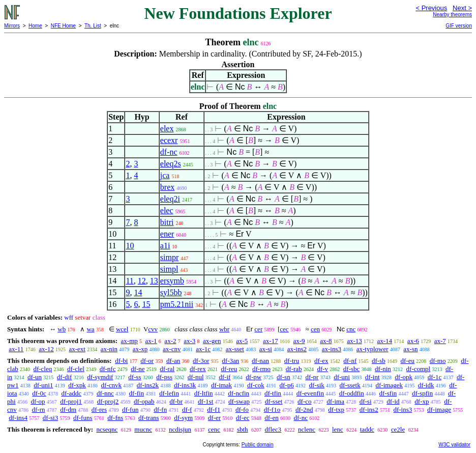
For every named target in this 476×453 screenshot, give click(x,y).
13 (154, 281)
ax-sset (235, 349)
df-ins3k (185, 385)
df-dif (65, 377)
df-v (322, 369)
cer (258, 329)
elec (167, 210)
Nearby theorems (452, 15)
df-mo (438, 361)
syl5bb (171, 292)
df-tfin (273, 393)
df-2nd (304, 409)
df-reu (229, 369)
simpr (169, 257)
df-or (147, 361)
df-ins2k (148, 385)
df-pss (164, 377)
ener (167, 234)
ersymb (172, 281)
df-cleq (42, 369)
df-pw (254, 377)
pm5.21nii (177, 304)
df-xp (422, 401)
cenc (214, 429)
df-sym (183, 418)
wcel (122, 329)
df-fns (115, 418)
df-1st (205, 401)
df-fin (137, 393)
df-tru (292, 361)
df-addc (71, 393)
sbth (243, 429)
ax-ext (77, 349)
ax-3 (189, 341)
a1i (165, 246)
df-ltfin (204, 393)
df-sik (316, 385)
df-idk (426, 385)
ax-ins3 (332, 349)
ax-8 (326, 341)
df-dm (68, 409)
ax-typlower (373, 349)
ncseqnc (107, 429)
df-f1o (272, 409)
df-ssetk (350, 385)
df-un (35, 377)
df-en (271, 418)
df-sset (274, 401)
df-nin (383, 369)
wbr (224, 329)
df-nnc (105, 393)
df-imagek (389, 385)
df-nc (169, 152)
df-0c (39, 393)
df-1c (435, 377)
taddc (367, 429)
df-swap (239, 401)
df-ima (335, 401)
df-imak (221, 385)
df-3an (230, 361)
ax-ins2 (297, 349)
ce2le (398, 429)
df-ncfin (239, 393)
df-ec (243, 418)
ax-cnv (172, 349)
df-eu (408, 361)
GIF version (459, 26)
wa (90, 329)
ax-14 (385, 341)
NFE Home (63, 26)
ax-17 (271, 341)
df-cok (256, 385)
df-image (439, 409)
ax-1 (151, 341)
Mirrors (12, 26)
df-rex (198, 369)
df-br (176, 401)
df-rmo (261, 369)
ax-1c (203, 349)
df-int (373, 377)
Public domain (258, 445)
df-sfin (388, 393)
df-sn (284, 377)
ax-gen (212, 341)
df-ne (138, 369)
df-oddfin (352, 393)
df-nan (260, 361)
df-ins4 (18, 418)
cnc (351, 329)
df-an (173, 361)
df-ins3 (403, 409)
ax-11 (16, 349)
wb (62, 329)
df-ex (321, 361)
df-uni (342, 377)
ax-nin (109, 349)
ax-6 (413, 341)
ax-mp (129, 341)
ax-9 (299, 341)
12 (142, 281)
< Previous (431, 8)
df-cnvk (111, 385)
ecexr (169, 140)
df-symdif (100, 377)
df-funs (83, 418)
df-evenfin (310, 393)
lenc (338, 429)
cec (284, 329)
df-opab (144, 401)
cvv (153, 329)
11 (129, 281)
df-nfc (108, 369)
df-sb (379, 361)
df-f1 (214, 409)
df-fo (242, 409)
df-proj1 (71, 401)
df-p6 (287, 385)
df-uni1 (43, 385)
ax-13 (354, 341)
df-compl (419, 369)
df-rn (39, 409)
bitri (167, 222)
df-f (187, 409)
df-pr (312, 377)
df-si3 (50, 418)
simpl (169, 269)
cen (315, 329)
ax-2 (170, 341)
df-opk (404, 377)
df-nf (350, 361)
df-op (38, 401)
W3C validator (454, 445)
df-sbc (352, 369)
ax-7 (440, 341)
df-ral (167, 369)
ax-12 (46, 349)
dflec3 (273, 429)
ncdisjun (180, 429)
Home (35, 26)
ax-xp (140, 349)
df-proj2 (108, 401)
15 (146, 304)
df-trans (148, 418)
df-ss (135, 377)
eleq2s (171, 164)
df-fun (130, 409)
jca (165, 175)
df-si (366, 401)
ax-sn (410, 349)
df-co (304, 401)
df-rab (294, 369)
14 (138, 292)
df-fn (160, 409)
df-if (225, 377)
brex (167, 187)
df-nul (196, 377)
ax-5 (242, 341)
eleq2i (170, 199)
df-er (214, 418)
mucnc (143, 429)
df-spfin (422, 393)
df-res (99, 409)
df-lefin (169, 393)
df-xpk (77, 385)
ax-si (266, 349)
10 (130, 246)
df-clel (76, 369)
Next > (462, 8)
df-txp (336, 409)
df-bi (121, 361)
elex (167, 129)
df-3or (201, 361)
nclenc (307, 429)
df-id (393, 401)
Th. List (93, 26)
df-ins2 (369, 409)
